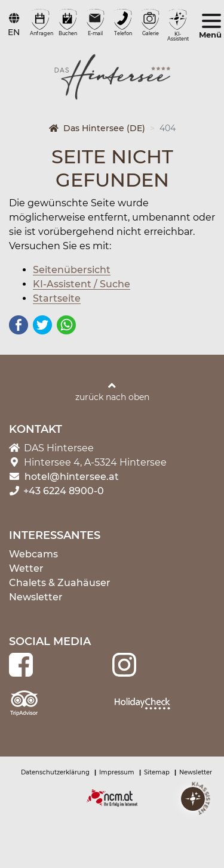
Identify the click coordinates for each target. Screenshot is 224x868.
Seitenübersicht (72, 270)
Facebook (19, 325)
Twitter (42, 325)
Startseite (57, 298)
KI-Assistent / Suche (82, 284)
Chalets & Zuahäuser (60, 583)
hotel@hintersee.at (72, 477)
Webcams (33, 554)
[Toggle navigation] (211, 27)
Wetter (26, 568)
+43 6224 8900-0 (56, 491)
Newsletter (36, 597)
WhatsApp (66, 325)
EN (14, 32)
